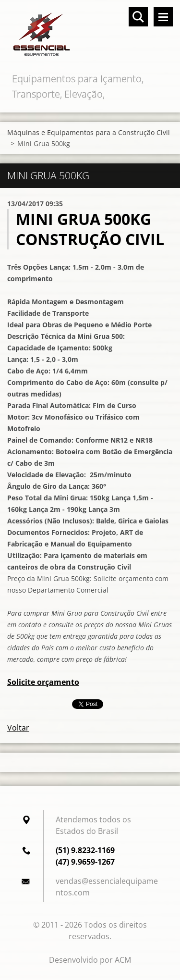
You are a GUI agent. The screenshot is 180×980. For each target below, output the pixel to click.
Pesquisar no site (138, 17)
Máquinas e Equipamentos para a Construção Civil (89, 132)
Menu (163, 17)
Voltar (18, 728)
